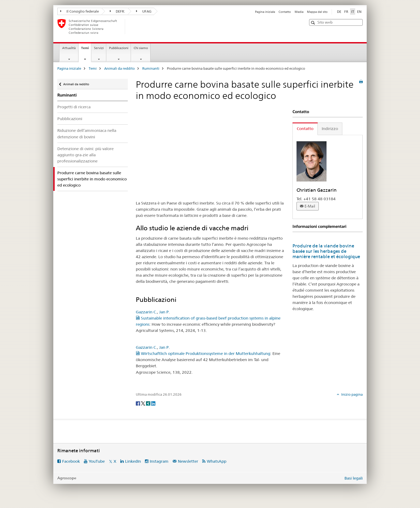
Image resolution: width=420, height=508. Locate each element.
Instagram (159, 461)
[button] (314, 23)
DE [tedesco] (339, 12)
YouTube (97, 461)
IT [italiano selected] (353, 12)
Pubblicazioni (119, 48)
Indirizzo (330, 129)
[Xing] (149, 403)
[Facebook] (138, 403)
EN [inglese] (359, 12)
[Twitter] (143, 403)
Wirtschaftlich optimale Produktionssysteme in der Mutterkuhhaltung (203, 353)
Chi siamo (141, 48)
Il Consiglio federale (80, 11)
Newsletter (188, 461)
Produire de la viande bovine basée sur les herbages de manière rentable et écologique (326, 251)
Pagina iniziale (265, 12)
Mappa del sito (317, 12)
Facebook (71, 461)
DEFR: (118, 11)
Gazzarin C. (146, 312)
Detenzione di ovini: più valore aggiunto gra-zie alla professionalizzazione (85, 155)
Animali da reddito (119, 68)
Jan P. (164, 312)
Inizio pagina (352, 394)
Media (299, 12)
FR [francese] (346, 12)
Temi (86, 50)
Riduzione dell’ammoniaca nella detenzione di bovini (87, 134)
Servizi (99, 48)
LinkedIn (133, 461)
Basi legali (354, 478)
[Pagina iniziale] (134, 27)
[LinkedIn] (153, 403)
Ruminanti (151, 68)
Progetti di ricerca (74, 107)
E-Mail (310, 206)
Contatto (285, 12)
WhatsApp (217, 461)
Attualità (69, 48)
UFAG (144, 11)
